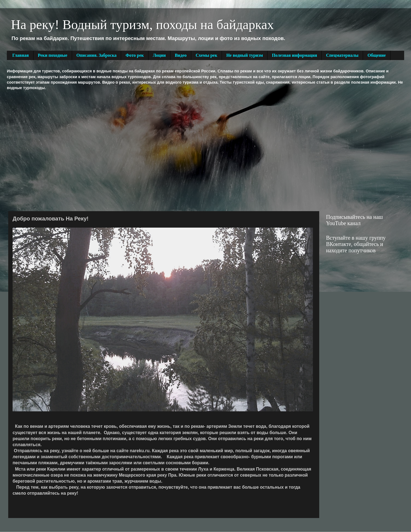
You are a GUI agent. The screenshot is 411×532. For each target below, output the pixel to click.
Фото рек (135, 55)
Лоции (159, 55)
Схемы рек (206, 55)
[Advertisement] (51, 150)
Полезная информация (294, 55)
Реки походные (53, 55)
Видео (181, 55)
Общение (377, 55)
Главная (21, 55)
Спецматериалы (342, 55)
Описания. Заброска (97, 55)
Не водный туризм (245, 55)
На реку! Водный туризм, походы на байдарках (142, 25)
